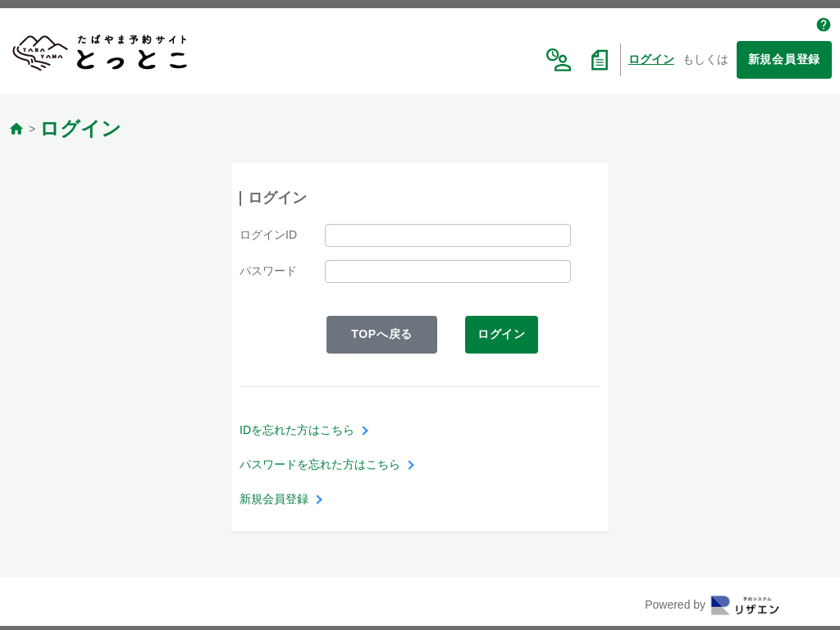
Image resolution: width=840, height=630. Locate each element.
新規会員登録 (784, 59)
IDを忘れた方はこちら (297, 430)
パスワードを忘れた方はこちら (320, 464)
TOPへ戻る (382, 334)
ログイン (651, 59)
